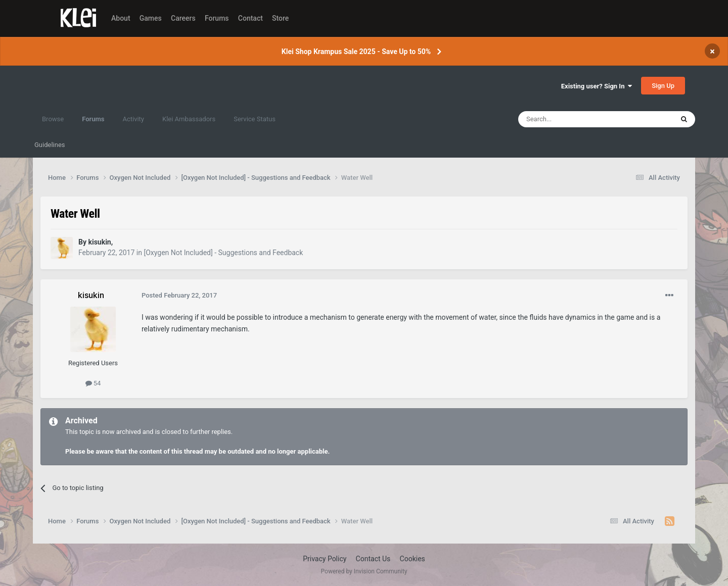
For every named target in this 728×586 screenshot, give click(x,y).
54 (93, 383)
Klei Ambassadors (189, 119)
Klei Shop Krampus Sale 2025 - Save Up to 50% (356, 52)
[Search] (572, 119)
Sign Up (663, 86)
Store (280, 18)
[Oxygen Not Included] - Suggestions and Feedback (223, 253)
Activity (133, 119)
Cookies (413, 559)
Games (151, 18)
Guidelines (50, 145)
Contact (251, 18)
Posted (179, 295)
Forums (217, 18)
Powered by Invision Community (364, 571)
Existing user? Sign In (597, 86)
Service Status (255, 119)
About (121, 18)
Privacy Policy (325, 559)
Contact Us (373, 559)
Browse (53, 119)
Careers (183, 18)
